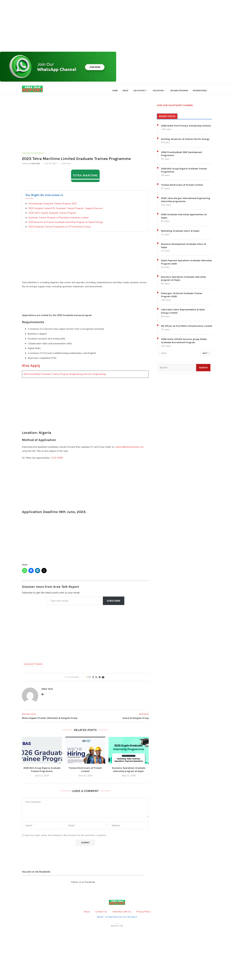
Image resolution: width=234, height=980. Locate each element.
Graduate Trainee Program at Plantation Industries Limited (58, 221)
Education (158, 91)
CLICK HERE (57, 461)
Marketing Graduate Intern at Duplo (180, 234)
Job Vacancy (140, 91)
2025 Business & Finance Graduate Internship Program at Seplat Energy (66, 226)
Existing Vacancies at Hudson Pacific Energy (185, 142)
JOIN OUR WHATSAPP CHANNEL (175, 109)
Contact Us (101, 915)
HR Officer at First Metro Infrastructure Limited (187, 329)
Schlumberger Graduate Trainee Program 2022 (52, 207)
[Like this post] (90, 681)
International (200, 91)
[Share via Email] (103, 681)
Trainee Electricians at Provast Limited (182, 188)
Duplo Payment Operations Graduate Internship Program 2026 (186, 265)
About (87, 915)
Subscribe (114, 604)
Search (202, 371)
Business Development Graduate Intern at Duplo (184, 249)
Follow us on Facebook (83, 885)
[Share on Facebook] (93, 681)
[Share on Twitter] (96, 681)
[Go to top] (117, 929)
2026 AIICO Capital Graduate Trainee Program (52, 216)
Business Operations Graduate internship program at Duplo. (183, 282)
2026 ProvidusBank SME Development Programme (182, 157)
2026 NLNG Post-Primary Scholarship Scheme (186, 129)
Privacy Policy (143, 915)
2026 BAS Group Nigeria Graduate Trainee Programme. (184, 173)
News (125, 91)
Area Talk (36, 167)
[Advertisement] (97, 26)
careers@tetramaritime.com (129, 450)
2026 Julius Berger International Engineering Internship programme (186, 203)
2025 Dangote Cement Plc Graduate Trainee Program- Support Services (66, 212)
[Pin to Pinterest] (100, 681)
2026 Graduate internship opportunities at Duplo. (184, 219)
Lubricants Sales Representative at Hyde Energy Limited (183, 314)
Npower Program (179, 91)
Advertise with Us (122, 915)
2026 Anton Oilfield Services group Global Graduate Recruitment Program (184, 344)
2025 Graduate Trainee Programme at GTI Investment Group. (60, 230)
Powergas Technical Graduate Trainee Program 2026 (182, 298)
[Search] (176, 371)
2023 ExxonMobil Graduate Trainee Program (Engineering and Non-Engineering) (65, 378)
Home (115, 91)
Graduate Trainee (33, 668)
